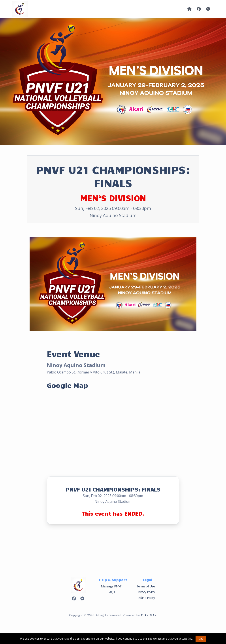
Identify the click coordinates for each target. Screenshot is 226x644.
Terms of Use (146, 586)
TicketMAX (148, 615)
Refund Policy (146, 598)
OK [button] (201, 639)
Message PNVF (111, 586)
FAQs (111, 592)
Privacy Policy (146, 592)
